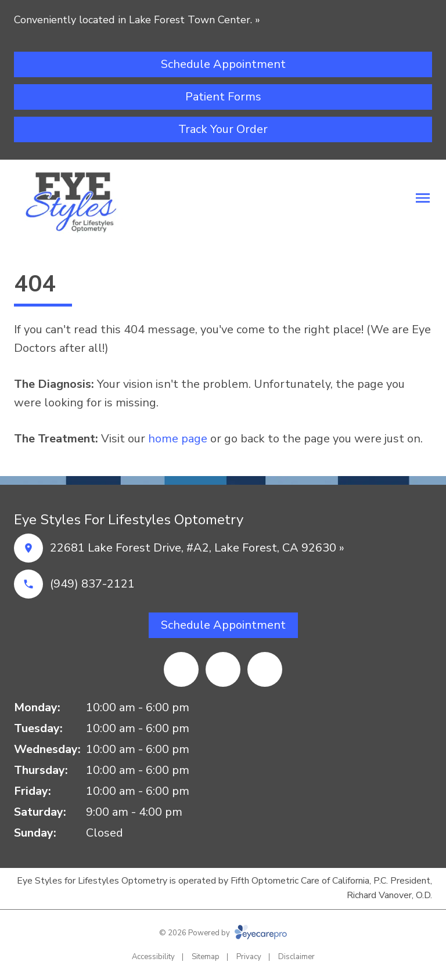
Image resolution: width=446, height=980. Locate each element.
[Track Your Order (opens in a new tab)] (223, 129)
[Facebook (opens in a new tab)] (223, 669)
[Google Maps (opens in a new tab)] (181, 669)
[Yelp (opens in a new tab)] (265, 669)
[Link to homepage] (77, 201)
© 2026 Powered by (223, 933)
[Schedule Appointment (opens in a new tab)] (223, 64)
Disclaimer (296, 957)
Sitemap (206, 957)
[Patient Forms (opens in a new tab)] (223, 97)
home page (178, 439)
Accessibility (153, 957)
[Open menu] (423, 198)
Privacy (249, 957)
